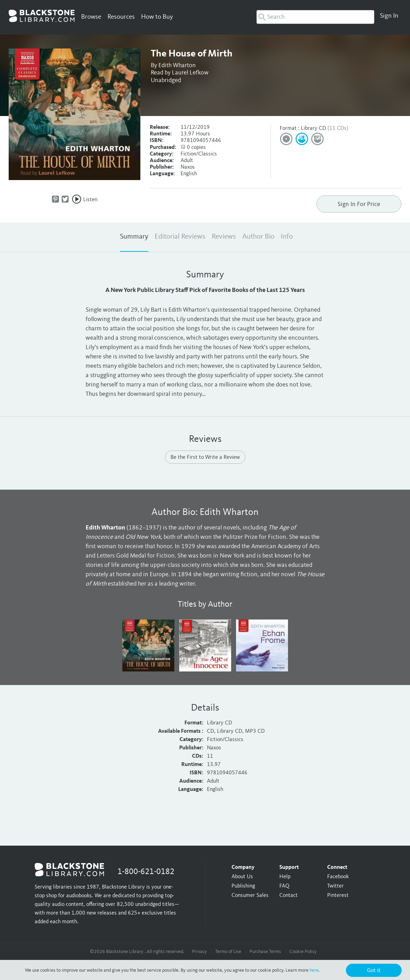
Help (285, 877)
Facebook (338, 877)
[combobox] (315, 17)
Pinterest (338, 896)
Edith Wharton (177, 65)
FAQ (284, 886)
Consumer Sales (250, 896)
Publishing (243, 886)
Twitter (335, 886)
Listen (90, 200)
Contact (289, 896)
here (314, 970)
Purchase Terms (265, 952)
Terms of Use (228, 952)
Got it (374, 971)
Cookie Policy (303, 952)
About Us (242, 877)
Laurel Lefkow (190, 73)
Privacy (199, 952)
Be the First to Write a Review (205, 457)
